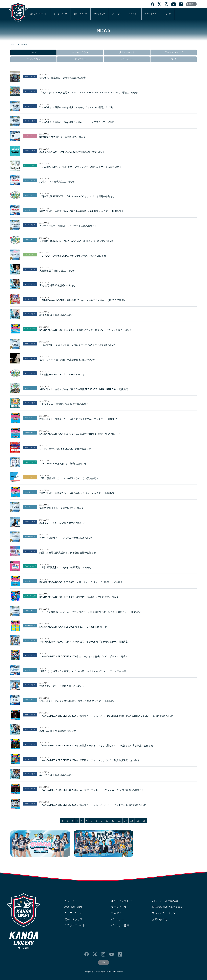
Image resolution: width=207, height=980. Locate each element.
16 (144, 821)
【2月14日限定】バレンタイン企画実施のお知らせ (65, 567)
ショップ (167, 14)
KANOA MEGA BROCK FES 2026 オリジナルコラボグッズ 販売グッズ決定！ (81, 582)
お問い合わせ (160, 919)
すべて (33, 52)
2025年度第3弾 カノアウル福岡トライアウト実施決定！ (69, 478)
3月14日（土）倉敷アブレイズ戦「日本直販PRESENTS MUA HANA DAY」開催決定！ (85, 389)
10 (107, 821)
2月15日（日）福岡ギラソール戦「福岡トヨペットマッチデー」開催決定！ (78, 493)
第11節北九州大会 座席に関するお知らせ (61, 508)
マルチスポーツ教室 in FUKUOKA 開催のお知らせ (65, 449)
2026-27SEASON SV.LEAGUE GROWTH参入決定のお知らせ (72, 152)
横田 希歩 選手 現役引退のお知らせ (58, 315)
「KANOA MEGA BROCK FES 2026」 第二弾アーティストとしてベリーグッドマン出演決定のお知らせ (93, 805)
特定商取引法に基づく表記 (168, 907)
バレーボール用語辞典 (165, 901)
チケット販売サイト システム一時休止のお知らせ (66, 538)
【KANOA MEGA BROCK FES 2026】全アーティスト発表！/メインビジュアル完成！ (84, 656)
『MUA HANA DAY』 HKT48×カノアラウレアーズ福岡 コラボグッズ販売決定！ (80, 167)
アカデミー (133, 14)
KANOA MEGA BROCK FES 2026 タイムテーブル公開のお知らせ (73, 627)
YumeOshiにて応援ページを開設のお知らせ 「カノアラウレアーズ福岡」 (78, 122)
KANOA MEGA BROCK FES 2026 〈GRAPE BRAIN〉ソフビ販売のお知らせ (79, 597)
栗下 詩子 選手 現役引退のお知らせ (58, 775)
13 (125, 821)
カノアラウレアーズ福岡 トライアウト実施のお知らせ (68, 226)
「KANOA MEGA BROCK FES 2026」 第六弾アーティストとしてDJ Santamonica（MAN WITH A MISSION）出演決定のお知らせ (106, 716)
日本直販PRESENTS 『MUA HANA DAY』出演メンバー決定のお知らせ (76, 241)
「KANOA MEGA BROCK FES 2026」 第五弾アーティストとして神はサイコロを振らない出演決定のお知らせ (96, 746)
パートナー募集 (120, 925)
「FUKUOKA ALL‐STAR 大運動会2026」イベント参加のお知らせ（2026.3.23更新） (83, 300)
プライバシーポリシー (165, 913)
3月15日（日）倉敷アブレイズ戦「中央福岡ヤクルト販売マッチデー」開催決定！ (82, 211)
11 (113, 821)
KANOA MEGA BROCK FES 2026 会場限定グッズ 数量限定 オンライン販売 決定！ (86, 330)
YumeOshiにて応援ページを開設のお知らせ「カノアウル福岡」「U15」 (77, 107)
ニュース (70, 901)
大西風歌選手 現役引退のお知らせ (57, 271)
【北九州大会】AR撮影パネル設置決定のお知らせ (65, 404)
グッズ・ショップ (174, 52)
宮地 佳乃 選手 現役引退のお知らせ (58, 285)
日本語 (190, 4)
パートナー (117, 14)
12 (119, 821)
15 (138, 821)
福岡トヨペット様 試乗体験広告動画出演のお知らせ (67, 360)
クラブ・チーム (73, 913)
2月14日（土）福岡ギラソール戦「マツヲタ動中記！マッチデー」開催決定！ (79, 419)
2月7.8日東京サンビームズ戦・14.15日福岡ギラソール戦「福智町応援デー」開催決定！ (85, 642)
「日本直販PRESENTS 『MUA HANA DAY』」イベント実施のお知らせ (77, 196)
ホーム (13, 44)
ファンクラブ (100, 14)
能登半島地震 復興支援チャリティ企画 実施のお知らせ (68, 553)
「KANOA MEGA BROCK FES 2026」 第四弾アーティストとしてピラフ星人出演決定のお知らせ (89, 760)
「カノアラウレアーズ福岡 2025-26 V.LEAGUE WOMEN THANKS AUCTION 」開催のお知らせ (88, 93)
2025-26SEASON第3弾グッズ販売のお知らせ (63, 464)
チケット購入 (151, 14)
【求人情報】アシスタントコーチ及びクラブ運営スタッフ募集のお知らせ (77, 345)
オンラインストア (121, 901)
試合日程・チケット (38, 14)
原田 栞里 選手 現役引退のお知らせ (58, 731)
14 (132, 821)
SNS (174, 59)
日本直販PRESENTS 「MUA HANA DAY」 (62, 375)
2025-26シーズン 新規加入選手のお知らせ (62, 523)
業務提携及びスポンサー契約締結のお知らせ (62, 137)
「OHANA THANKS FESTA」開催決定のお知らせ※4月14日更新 (73, 256)
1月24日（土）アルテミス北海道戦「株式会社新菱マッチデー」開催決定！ (78, 701)
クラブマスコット (75, 925)
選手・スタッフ (80, 14)
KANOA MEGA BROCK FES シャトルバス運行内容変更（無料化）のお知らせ (80, 434)
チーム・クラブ (60, 14)
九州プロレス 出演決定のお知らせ (57, 182)
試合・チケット (127, 52)
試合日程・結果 (73, 907)
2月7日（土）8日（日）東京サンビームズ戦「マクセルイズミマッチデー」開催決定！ (84, 671)
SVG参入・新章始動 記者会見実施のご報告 (63, 78)
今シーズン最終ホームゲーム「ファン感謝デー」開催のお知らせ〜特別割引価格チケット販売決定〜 (91, 612)
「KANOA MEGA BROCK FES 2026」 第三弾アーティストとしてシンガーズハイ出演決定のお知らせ (92, 790)
